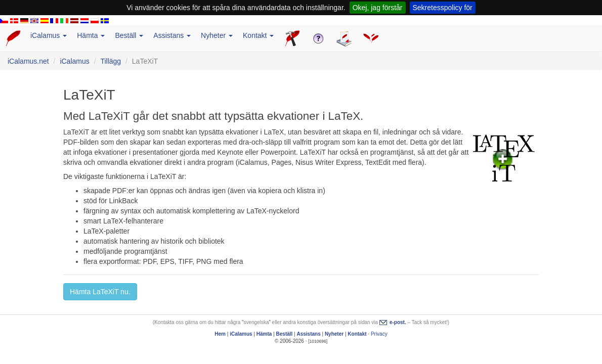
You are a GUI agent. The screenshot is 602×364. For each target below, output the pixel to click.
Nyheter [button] (217, 35)
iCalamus (74, 61)
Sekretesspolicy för (443, 8)
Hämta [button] (91, 35)
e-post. (398, 322)
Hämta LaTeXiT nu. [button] (100, 292)
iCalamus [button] (49, 35)
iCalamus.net (28, 61)
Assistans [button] (172, 35)
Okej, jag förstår (378, 8)
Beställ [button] (129, 35)
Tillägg (111, 61)
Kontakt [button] (258, 35)
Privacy (379, 334)
